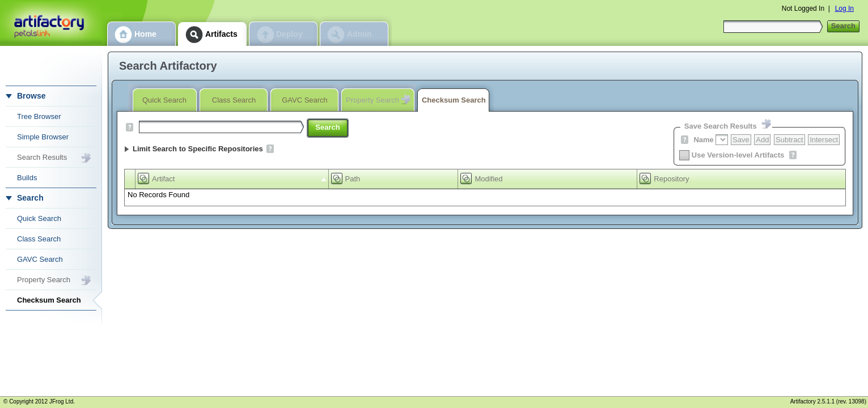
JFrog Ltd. (62, 401)
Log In (844, 8)
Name (703, 140)
